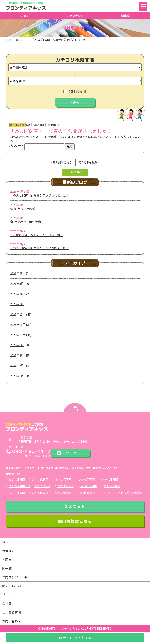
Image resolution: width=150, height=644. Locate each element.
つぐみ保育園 (63, 493)
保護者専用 (75, 91)
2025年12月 (18, 314)
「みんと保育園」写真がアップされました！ (39, 195)
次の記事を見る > (89, 162)
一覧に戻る (75, 172)
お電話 (25, 16)
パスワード (37, 145)
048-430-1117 (31, 451)
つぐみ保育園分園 (20, 486)
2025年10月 (18, 335)
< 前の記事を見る (61, 162)
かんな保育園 (87, 479)
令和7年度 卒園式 (23, 209)
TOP (8, 40)
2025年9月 (17, 345)
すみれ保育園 (110, 479)
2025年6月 (17, 376)
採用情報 (125, 16)
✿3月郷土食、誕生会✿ (26, 222)
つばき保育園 (87, 493)
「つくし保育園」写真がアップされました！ (39, 248)
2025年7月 (17, 365)
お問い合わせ (75, 16)
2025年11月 (18, 324)
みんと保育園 (40, 493)
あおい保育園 (112, 486)
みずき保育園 (63, 479)
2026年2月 (17, 294)
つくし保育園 (17, 493)
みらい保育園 (89, 486)
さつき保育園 (40, 479)
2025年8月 (17, 355)
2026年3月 (17, 283)
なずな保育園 (17, 479)
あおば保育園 (65, 486)
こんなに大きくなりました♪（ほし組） (37, 235)
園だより (21, 40)
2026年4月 (17, 273)
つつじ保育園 (42, 486)
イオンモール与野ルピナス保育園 (122, 493)
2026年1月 (17, 304)
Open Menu (143, 6)
